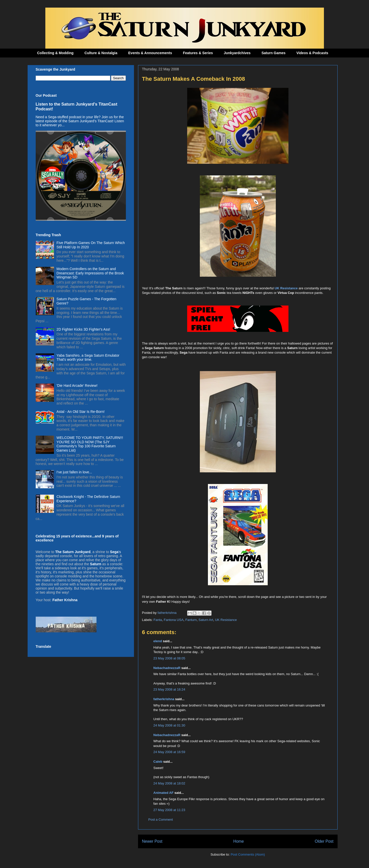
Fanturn (191, 620)
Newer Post (152, 841)
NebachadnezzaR (167, 668)
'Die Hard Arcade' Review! (77, 386)
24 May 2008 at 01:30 (169, 725)
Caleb (158, 762)
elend (158, 641)
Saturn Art (206, 620)
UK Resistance (286, 288)
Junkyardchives (237, 53)
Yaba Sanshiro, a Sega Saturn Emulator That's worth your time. (88, 358)
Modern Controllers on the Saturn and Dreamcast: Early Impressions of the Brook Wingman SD (90, 273)
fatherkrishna (164, 699)
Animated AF (164, 793)
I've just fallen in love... (74, 472)
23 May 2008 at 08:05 (169, 658)
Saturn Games (273, 53)
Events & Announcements (150, 53)
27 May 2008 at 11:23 (169, 810)
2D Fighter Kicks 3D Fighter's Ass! (83, 329)
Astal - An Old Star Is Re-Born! (81, 412)
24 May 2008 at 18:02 (169, 783)
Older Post (324, 841)
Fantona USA (174, 620)
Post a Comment (161, 820)
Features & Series (198, 53)
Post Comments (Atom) (248, 854)
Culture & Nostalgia (101, 53)
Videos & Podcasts (312, 53)
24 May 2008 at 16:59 (169, 752)
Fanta (158, 620)
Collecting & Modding (55, 53)
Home (239, 841)
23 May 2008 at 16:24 (169, 689)
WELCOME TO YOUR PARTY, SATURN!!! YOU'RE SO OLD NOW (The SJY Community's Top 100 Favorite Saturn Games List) (90, 444)
